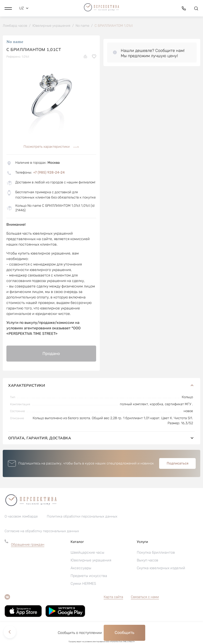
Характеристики (101, 386)
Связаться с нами (145, 597)
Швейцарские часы (87, 553)
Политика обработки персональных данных (82, 517)
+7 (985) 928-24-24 (49, 173)
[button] (8, 8)
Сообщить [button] (124, 633)
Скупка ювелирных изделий (161, 568)
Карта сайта (113, 597)
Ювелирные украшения (91, 560)
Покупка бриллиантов (156, 553)
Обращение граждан (28, 545)
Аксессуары (81, 568)
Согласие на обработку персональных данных (42, 531)
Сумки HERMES (83, 584)
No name (15, 42)
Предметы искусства (89, 576)
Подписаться (178, 464)
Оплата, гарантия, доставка (101, 438)
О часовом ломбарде (21, 517)
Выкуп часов (148, 560)
